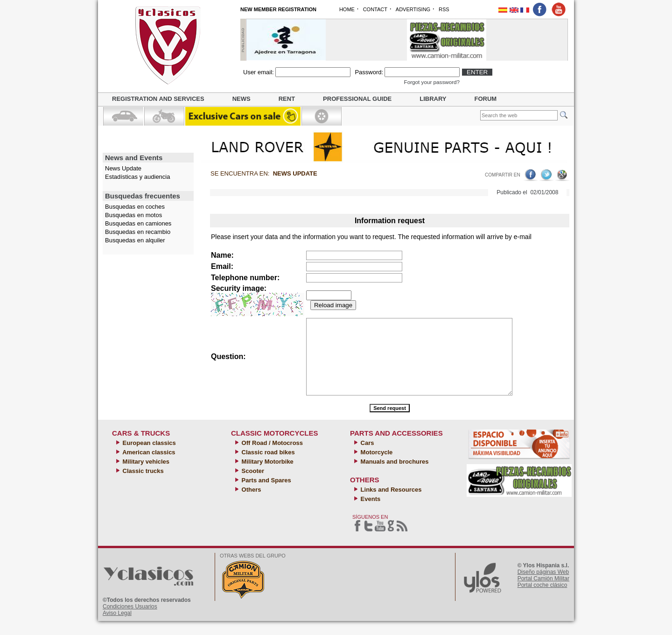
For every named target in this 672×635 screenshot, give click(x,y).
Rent (287, 99)
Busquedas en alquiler (135, 240)
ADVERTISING (413, 9)
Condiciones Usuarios (130, 621)
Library (433, 99)
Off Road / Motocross (271, 457)
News (241, 99)
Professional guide (357, 99)
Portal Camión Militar (543, 593)
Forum (486, 99)
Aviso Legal (117, 627)
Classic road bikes (267, 466)
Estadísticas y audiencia (137, 177)
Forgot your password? (432, 82)
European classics (148, 457)
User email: (259, 72)
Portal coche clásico (542, 599)
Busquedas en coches (135, 207)
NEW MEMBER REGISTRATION (278, 9)
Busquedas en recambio (138, 232)
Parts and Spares (266, 494)
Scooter (252, 485)
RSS (444, 9)
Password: (369, 72)
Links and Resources (390, 504)
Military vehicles (145, 476)
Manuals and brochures (394, 476)
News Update (123, 168)
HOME (347, 9)
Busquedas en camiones (138, 223)
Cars (367, 457)
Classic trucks (142, 485)
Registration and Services (158, 99)
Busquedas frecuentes (143, 196)
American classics (148, 466)
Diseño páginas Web (543, 586)
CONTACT (375, 9)
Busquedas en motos (133, 215)
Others (251, 504)
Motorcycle (376, 466)
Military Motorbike (267, 476)
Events (370, 513)
